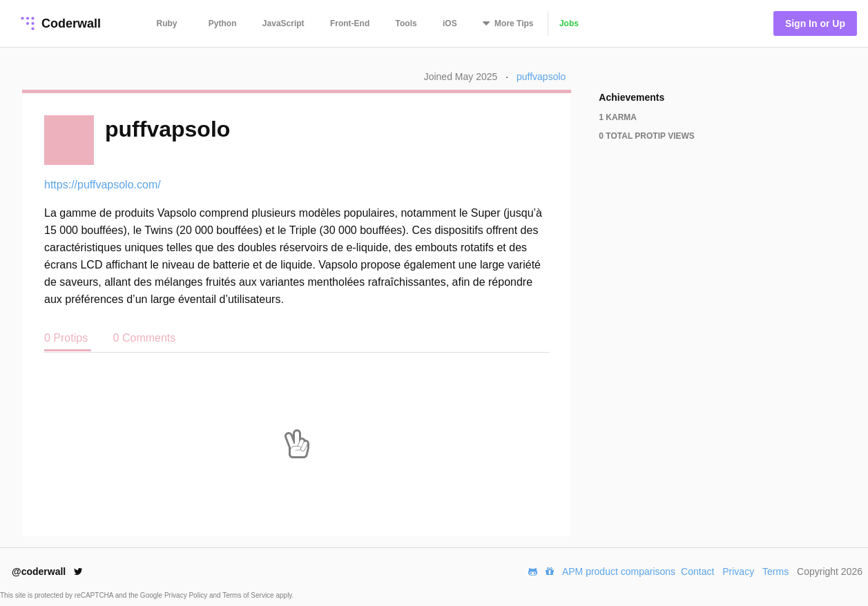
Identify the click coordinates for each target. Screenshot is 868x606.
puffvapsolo (541, 77)
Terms (775, 571)
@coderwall (47, 571)
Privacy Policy (187, 595)
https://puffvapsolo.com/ (103, 185)
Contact (697, 571)
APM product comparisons (619, 571)
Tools (406, 23)
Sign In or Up (815, 23)
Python (223, 23)
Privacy (738, 571)
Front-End (350, 23)
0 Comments (145, 338)
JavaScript (283, 23)
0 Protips (68, 338)
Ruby (167, 23)
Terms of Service (249, 595)
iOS (450, 23)
